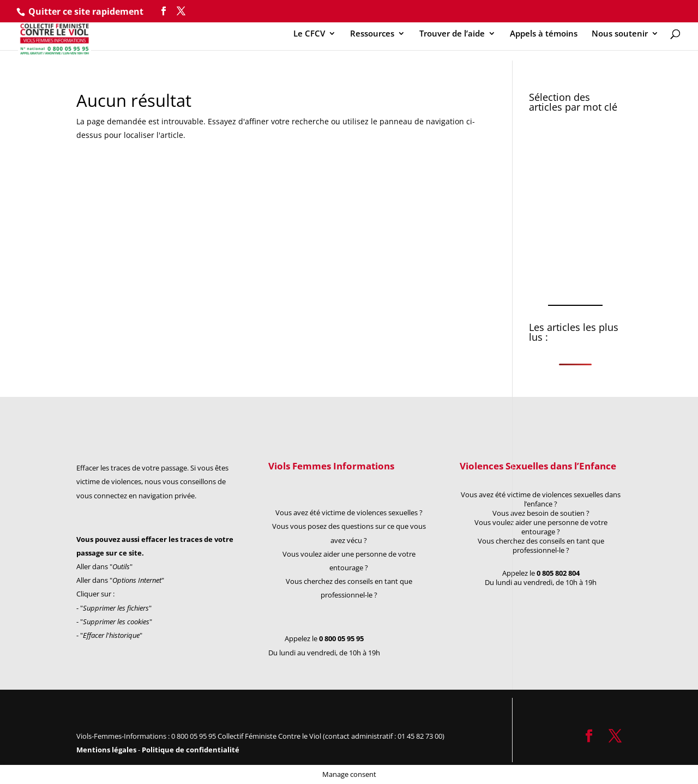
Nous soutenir (620, 34)
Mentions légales (107, 750)
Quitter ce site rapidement (86, 11)
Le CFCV (309, 34)
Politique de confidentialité (191, 750)
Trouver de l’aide (452, 34)
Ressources (372, 34)
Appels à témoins (544, 34)
